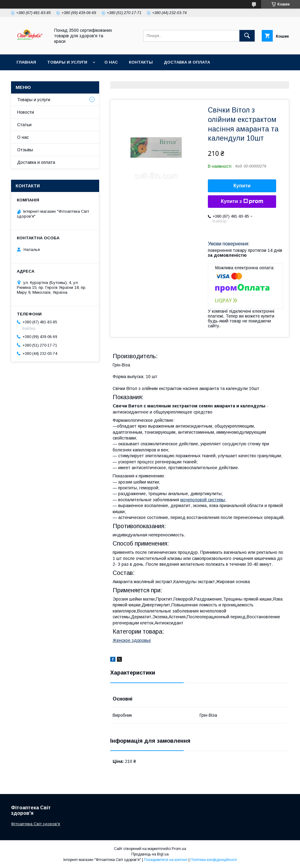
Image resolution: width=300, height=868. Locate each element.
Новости (26, 112)
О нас (111, 62)
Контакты (141, 62)
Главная (26, 62)
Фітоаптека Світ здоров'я (36, 824)
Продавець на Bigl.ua (150, 854)
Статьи (24, 125)
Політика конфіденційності (214, 860)
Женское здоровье (132, 640)
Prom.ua (179, 849)
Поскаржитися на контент (166, 860)
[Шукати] (247, 36)
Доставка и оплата (187, 62)
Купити (242, 186)
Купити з (242, 201)
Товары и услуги (67, 62)
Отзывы (25, 150)
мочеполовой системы (203, 500)
